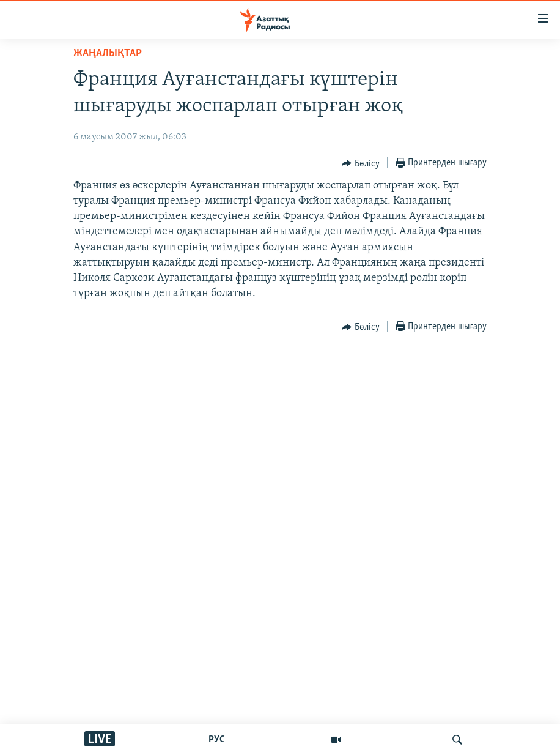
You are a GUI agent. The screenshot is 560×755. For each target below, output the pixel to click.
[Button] (361, 163)
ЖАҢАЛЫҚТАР (108, 54)
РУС (217, 740)
